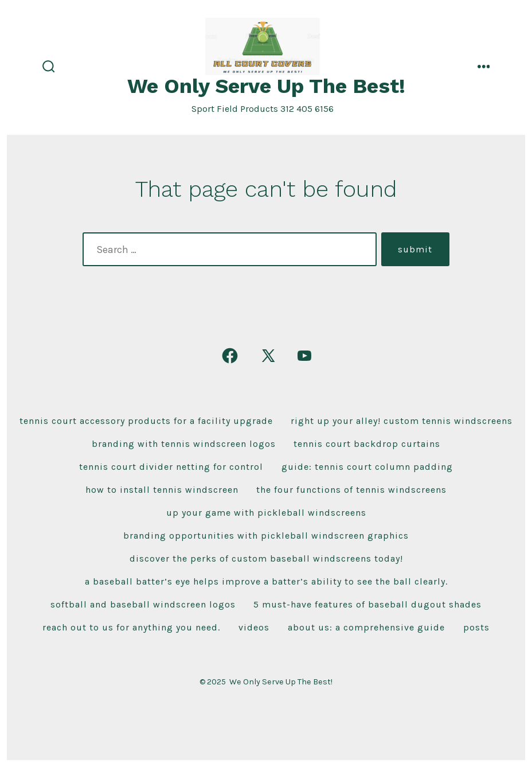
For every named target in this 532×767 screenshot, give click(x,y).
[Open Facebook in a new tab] (230, 356)
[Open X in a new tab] (268, 356)
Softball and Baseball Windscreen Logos (143, 604)
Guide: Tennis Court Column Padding (367, 467)
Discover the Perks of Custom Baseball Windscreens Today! (266, 558)
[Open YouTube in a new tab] (304, 356)
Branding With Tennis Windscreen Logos (184, 444)
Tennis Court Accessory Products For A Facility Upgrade (146, 421)
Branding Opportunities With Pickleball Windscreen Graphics (266, 536)
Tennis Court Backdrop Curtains (367, 444)
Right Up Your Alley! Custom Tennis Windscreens (402, 421)
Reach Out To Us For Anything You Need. (131, 627)
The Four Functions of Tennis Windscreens (351, 490)
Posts (476, 627)
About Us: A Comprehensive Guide (366, 627)
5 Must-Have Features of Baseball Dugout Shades (367, 604)
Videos (254, 627)
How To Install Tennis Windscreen (162, 490)
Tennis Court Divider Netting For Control (171, 467)
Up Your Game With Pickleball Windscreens (266, 513)
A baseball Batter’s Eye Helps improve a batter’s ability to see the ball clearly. (266, 581)
